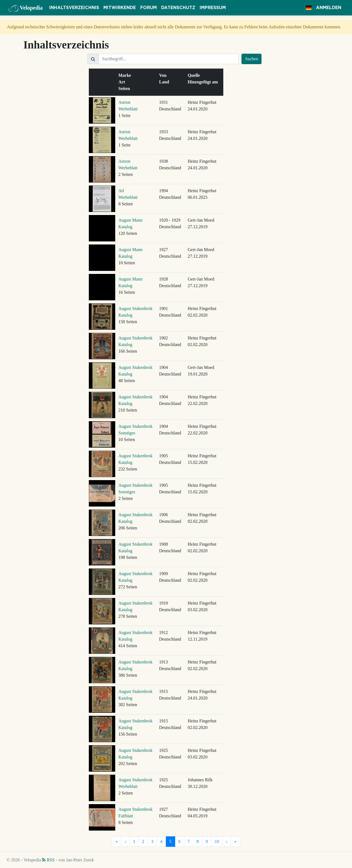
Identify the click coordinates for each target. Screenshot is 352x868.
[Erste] (117, 842)
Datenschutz (178, 8)
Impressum (213, 8)
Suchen (251, 59)
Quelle (195, 75)
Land (165, 82)
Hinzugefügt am (204, 82)
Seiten (125, 89)
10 (217, 841)
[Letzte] (235, 842)
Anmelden (329, 8)
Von (164, 75)
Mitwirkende (120, 8)
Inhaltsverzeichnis (74, 8)
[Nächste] (227, 842)
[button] (309, 8)
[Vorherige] (125, 842)
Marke (126, 75)
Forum (148, 8)
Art (123, 82)
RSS (48, 860)
